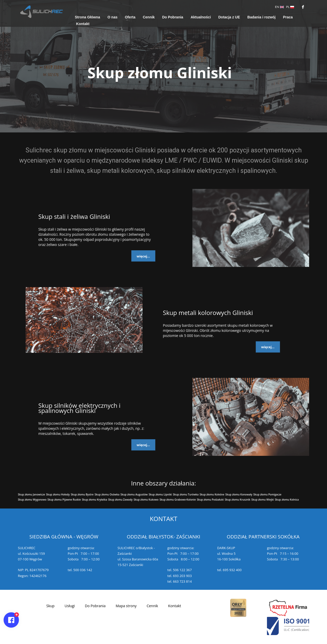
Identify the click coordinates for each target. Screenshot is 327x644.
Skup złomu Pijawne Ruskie (64, 500)
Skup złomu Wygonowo (32, 500)
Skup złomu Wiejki (263, 500)
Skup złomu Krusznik (238, 500)
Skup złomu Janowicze (31, 494)
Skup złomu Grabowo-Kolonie (178, 500)
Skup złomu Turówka (186, 494)
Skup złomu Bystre (82, 494)
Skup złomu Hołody (58, 494)
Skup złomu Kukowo (146, 500)
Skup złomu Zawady (120, 500)
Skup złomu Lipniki (160, 494)
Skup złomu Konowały (239, 494)
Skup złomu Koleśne (212, 494)
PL (290, 7)
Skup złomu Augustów (134, 494)
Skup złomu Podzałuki (210, 500)
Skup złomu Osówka (107, 494)
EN (279, 7)
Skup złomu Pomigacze (267, 494)
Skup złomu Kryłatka (95, 500)
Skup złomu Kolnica (287, 500)
